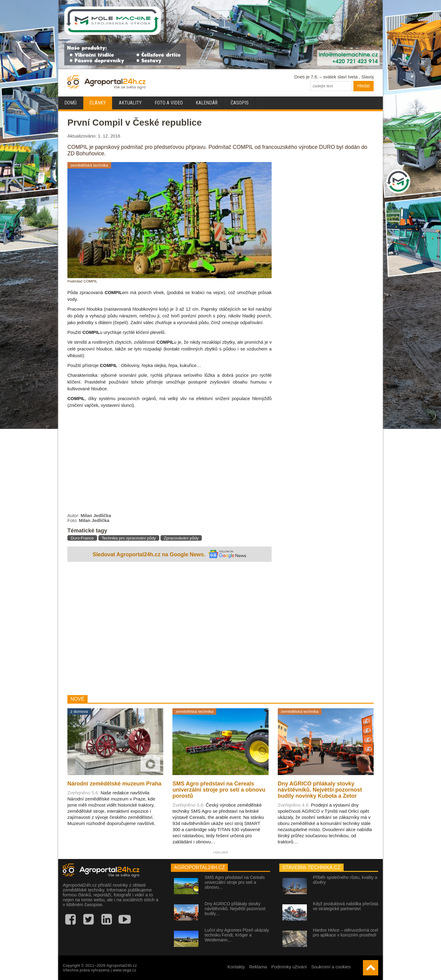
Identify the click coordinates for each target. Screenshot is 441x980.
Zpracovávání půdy (181, 538)
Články (98, 103)
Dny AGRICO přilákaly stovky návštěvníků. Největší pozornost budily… (235, 909)
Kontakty (236, 967)
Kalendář (207, 103)
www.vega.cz (124, 970)
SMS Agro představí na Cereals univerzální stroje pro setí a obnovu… (235, 882)
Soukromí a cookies (331, 967)
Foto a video (169, 103)
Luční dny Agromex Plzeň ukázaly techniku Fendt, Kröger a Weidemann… (237, 935)
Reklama (258, 967)
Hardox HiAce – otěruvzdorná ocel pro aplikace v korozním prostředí (346, 933)
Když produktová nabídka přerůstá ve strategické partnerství (346, 906)
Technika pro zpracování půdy (129, 538)
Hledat (364, 86)
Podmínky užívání (289, 967)
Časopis (240, 103)
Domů (70, 103)
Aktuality (130, 103)
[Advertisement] (170, 629)
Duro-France (82, 538)
